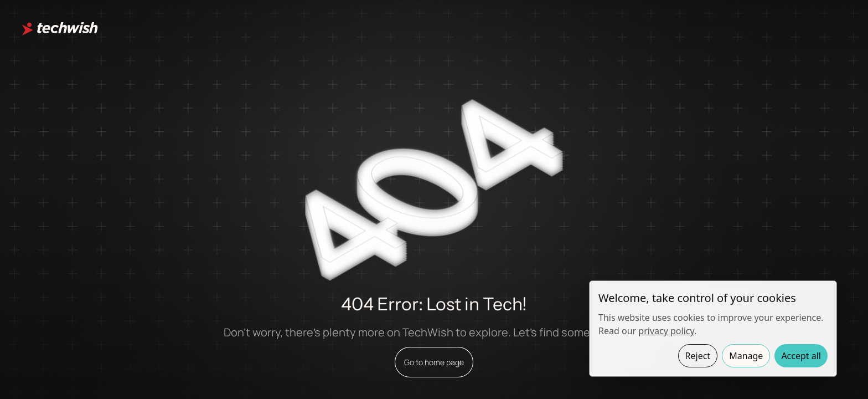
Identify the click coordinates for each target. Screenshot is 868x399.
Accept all (801, 356)
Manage (746, 356)
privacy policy (666, 331)
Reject (698, 356)
